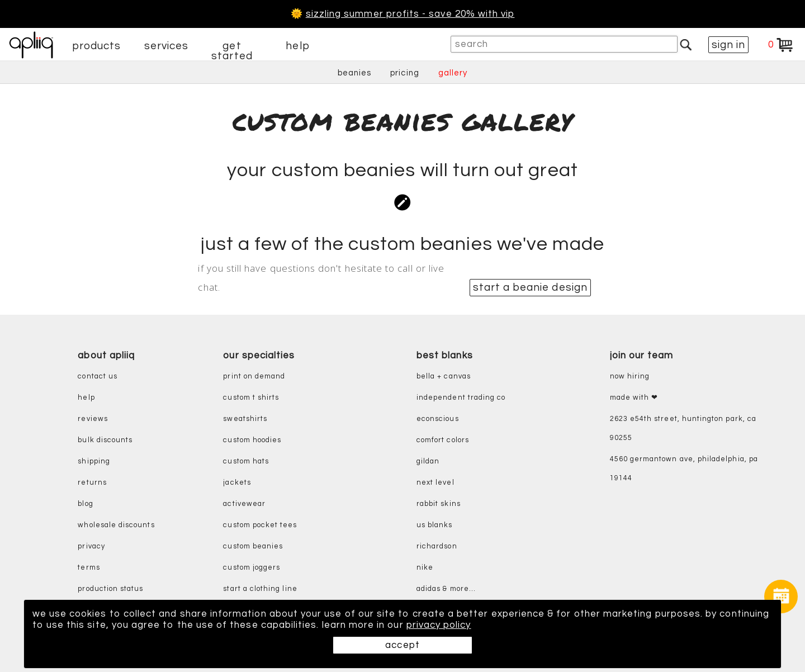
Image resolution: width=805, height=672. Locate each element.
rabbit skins (439, 504)
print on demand (254, 377)
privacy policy (439, 625)
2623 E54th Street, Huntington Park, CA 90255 (683, 429)
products (97, 46)
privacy (91, 546)
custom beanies (253, 546)
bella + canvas (444, 377)
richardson (437, 546)
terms (89, 568)
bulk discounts (105, 440)
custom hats (246, 462)
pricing (404, 73)
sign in (728, 45)
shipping (94, 462)
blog (85, 504)
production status (110, 589)
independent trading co (461, 398)
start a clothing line (260, 589)
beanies (354, 73)
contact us (98, 377)
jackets (237, 483)
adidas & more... (446, 589)
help (297, 46)
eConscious (438, 419)
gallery (453, 73)
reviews (93, 419)
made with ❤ (634, 398)
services (167, 46)
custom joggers (252, 568)
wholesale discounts (116, 525)
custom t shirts (251, 398)
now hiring (630, 377)
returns (92, 483)
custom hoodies (252, 440)
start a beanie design (530, 287)
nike (425, 568)
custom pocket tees (260, 525)
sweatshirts (245, 419)
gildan (428, 462)
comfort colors (443, 440)
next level (435, 483)
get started (232, 51)
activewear (244, 504)
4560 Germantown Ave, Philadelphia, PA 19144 (684, 469)
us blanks (435, 525)
